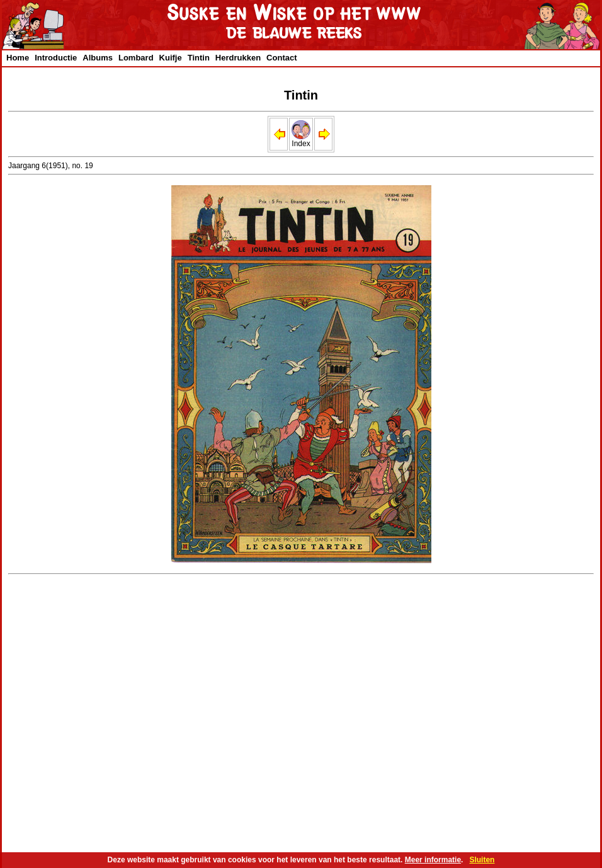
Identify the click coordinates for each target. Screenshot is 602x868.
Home (18, 58)
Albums (98, 58)
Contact (281, 58)
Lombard (136, 58)
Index (301, 140)
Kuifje (171, 58)
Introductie (56, 58)
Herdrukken (238, 58)
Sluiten (482, 860)
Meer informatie (433, 860)
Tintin (199, 58)
